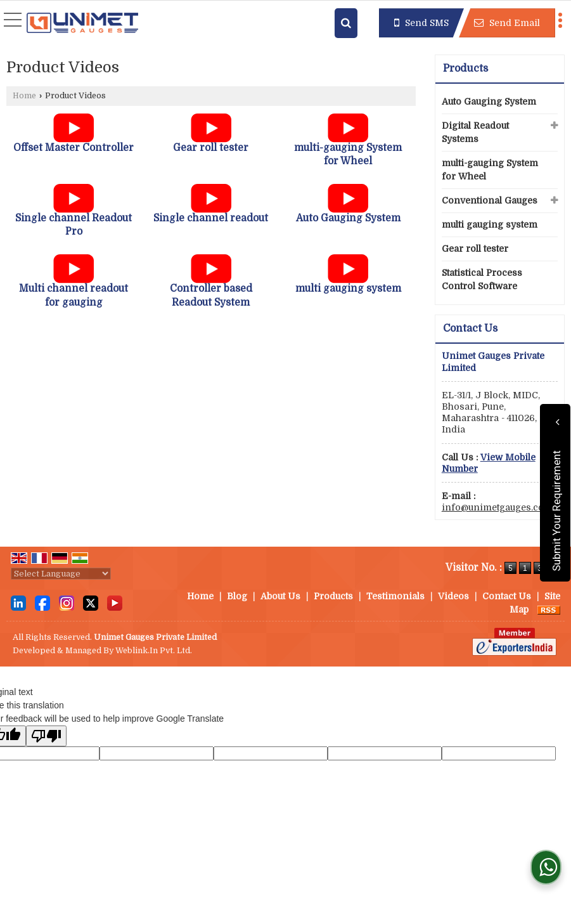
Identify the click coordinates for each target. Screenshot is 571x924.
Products (465, 68)
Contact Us (507, 596)
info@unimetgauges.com (497, 507)
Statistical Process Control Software (482, 279)
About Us (280, 596)
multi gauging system (348, 289)
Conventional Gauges (490, 200)
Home (24, 96)
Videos (453, 596)
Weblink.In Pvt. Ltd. (154, 651)
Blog (237, 596)
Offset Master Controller (74, 148)
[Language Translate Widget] (61, 574)
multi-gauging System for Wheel (490, 170)
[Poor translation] (46, 736)
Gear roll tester (211, 148)
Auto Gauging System (348, 218)
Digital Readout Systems (475, 132)
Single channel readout (211, 218)
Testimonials (395, 596)
